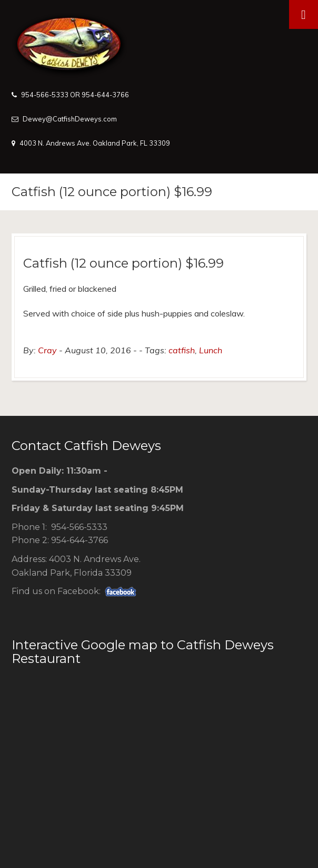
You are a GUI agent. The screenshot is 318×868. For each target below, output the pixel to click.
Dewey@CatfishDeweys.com (70, 119)
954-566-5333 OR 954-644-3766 (75, 95)
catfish (182, 350)
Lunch (211, 350)
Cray (47, 350)
